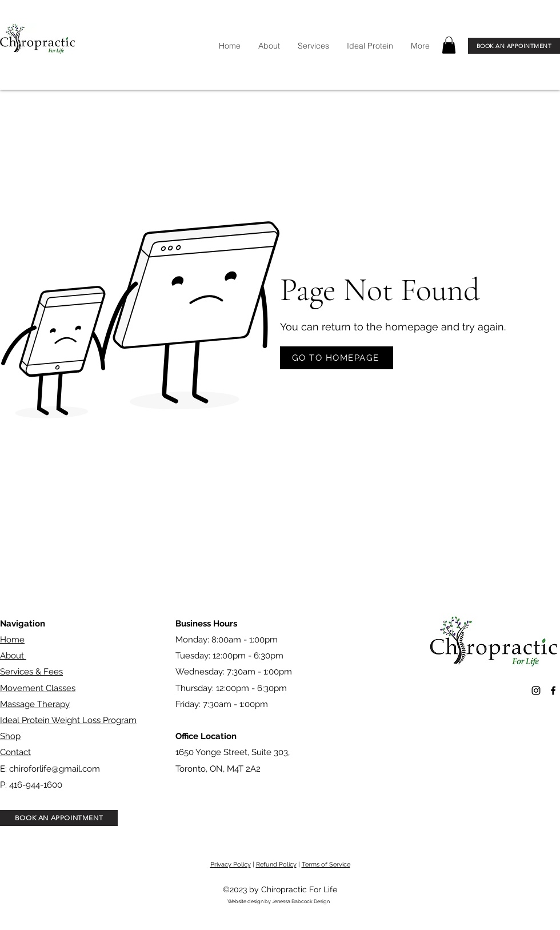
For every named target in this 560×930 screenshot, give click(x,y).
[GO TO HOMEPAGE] (337, 358)
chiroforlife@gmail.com (55, 769)
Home (12, 640)
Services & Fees (31, 672)
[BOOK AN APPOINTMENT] (514, 46)
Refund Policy (276, 865)
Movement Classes (38, 688)
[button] (449, 45)
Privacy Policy (231, 865)
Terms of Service (326, 865)
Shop (10, 736)
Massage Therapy (35, 704)
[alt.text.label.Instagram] (536, 690)
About (13, 656)
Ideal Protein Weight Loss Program (68, 720)
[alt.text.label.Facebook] (553, 690)
